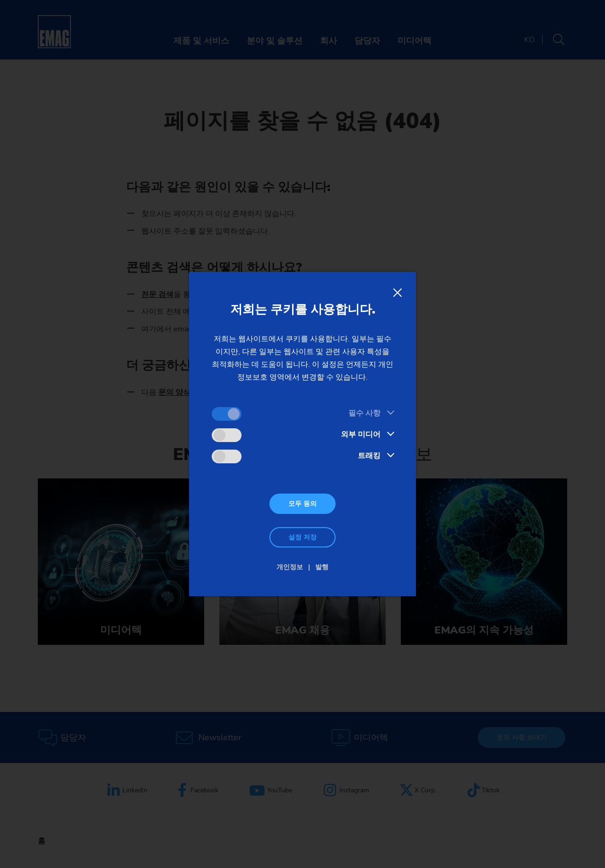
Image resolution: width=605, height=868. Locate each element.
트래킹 (369, 456)
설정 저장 (302, 537)
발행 (322, 567)
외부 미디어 (361, 434)
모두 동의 (302, 504)
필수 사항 (364, 413)
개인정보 (290, 567)
